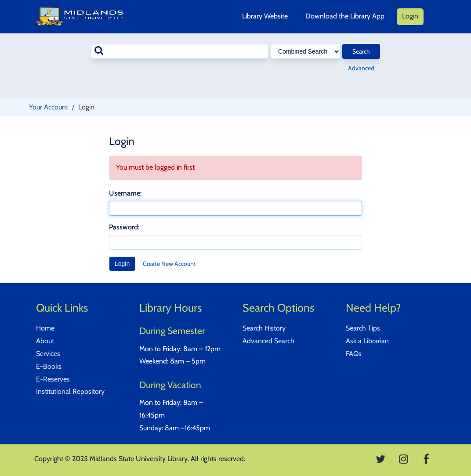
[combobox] (180, 51)
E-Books (49, 366)
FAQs (354, 354)
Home (45, 328)
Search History (264, 328)
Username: (125, 193)
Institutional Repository (70, 391)
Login (410, 16)
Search (361, 51)
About (45, 341)
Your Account (49, 107)
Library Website (265, 16)
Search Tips (363, 328)
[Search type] (306, 51)
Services (48, 354)
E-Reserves (53, 379)
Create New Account (169, 264)
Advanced (361, 68)
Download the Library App (345, 16)
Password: (124, 227)
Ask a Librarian (367, 341)
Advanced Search (268, 341)
